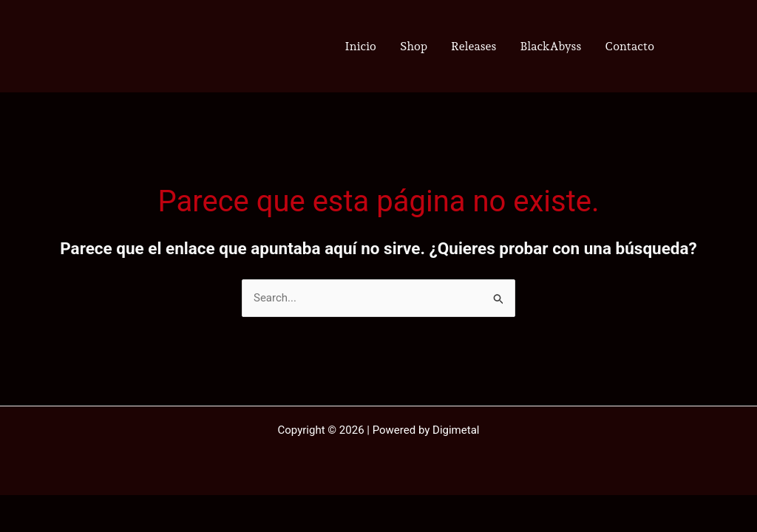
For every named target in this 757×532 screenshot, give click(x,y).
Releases (473, 46)
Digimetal (456, 430)
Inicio (361, 46)
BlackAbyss (550, 46)
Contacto (629, 46)
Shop (414, 46)
